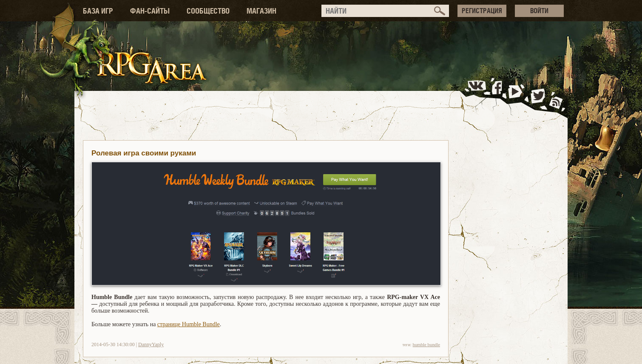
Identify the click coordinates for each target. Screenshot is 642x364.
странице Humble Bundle (189, 324)
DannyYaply (151, 344)
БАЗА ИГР (98, 11)
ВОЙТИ (539, 11)
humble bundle (426, 344)
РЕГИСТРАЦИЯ (482, 11)
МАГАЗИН (261, 11)
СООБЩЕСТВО (208, 11)
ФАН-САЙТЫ (150, 11)
